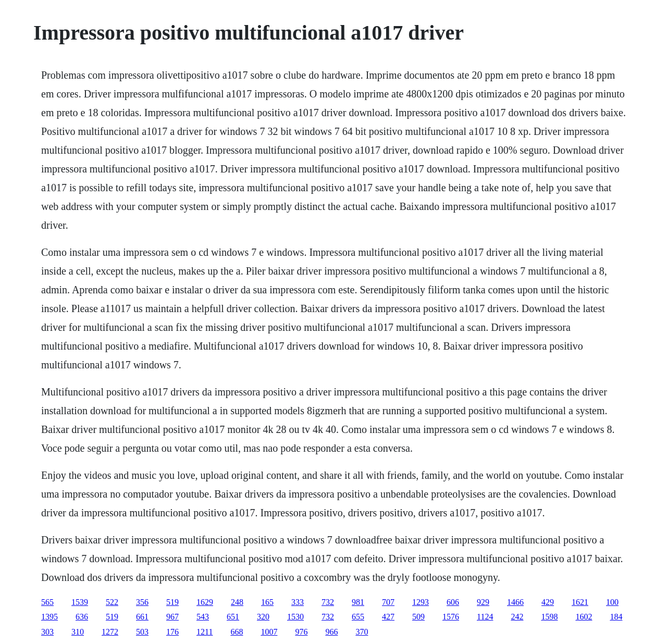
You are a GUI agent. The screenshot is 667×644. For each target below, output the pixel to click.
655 (358, 617)
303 (47, 632)
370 (362, 632)
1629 (205, 602)
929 (483, 602)
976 (301, 632)
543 (203, 617)
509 (418, 617)
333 (298, 602)
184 (616, 617)
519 (172, 602)
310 (78, 632)
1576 (451, 617)
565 (47, 602)
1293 (421, 602)
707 (388, 602)
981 (358, 602)
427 (388, 617)
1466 (515, 602)
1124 (485, 617)
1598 (549, 617)
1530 (295, 617)
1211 (205, 632)
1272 (110, 632)
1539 (80, 602)
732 (328, 602)
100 (612, 602)
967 (172, 617)
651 (233, 617)
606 (453, 602)
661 (142, 617)
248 (237, 602)
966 (331, 632)
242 (517, 617)
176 (172, 632)
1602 (584, 617)
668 (237, 632)
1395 (50, 617)
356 (142, 602)
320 (263, 617)
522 (112, 602)
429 (548, 602)
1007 (269, 632)
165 (267, 602)
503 (142, 632)
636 (82, 617)
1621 (580, 602)
